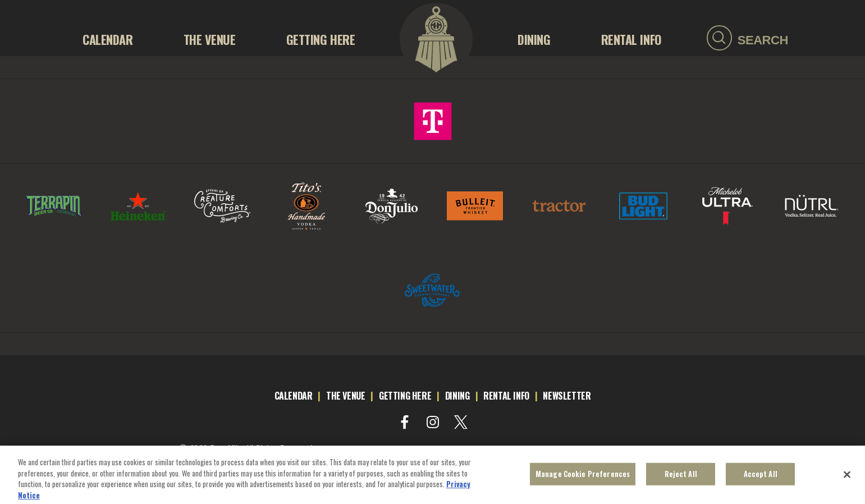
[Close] (847, 479)
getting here (405, 396)
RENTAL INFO (631, 39)
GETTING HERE (321, 39)
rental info (506, 396)
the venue (345, 396)
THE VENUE (210, 39)
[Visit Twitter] (461, 422)
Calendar (107, 39)
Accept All (761, 478)
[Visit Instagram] (433, 422)
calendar (294, 396)
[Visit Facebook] (405, 422)
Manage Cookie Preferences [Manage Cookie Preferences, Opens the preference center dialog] (583, 478)
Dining (534, 39)
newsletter (567, 396)
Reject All (681, 478)
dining (457, 396)
